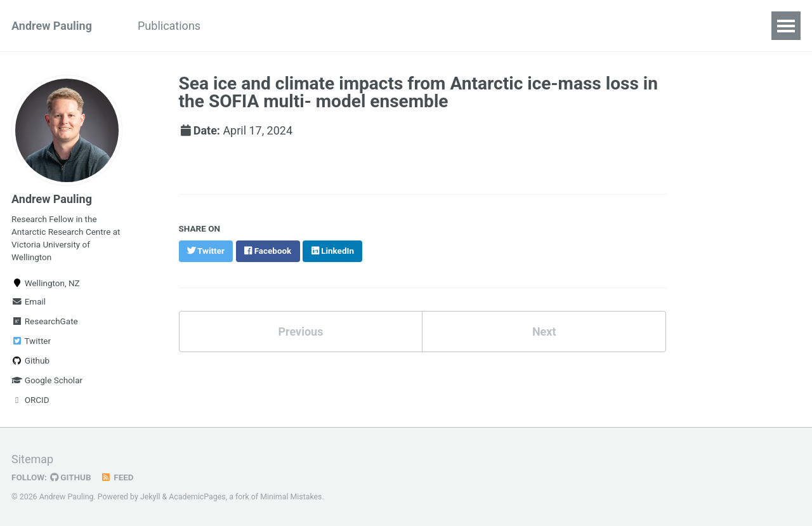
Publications (169, 26)
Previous (300, 330)
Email (29, 301)
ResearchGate (45, 321)
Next (544, 330)
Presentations (259, 26)
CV (471, 26)
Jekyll (150, 497)
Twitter (31, 341)
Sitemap (32, 459)
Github (30, 360)
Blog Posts (413, 26)
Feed (117, 477)
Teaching (340, 26)
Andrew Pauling (52, 26)
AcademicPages (197, 497)
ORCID (30, 400)
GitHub (71, 477)
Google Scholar (47, 380)
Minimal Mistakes (291, 497)
